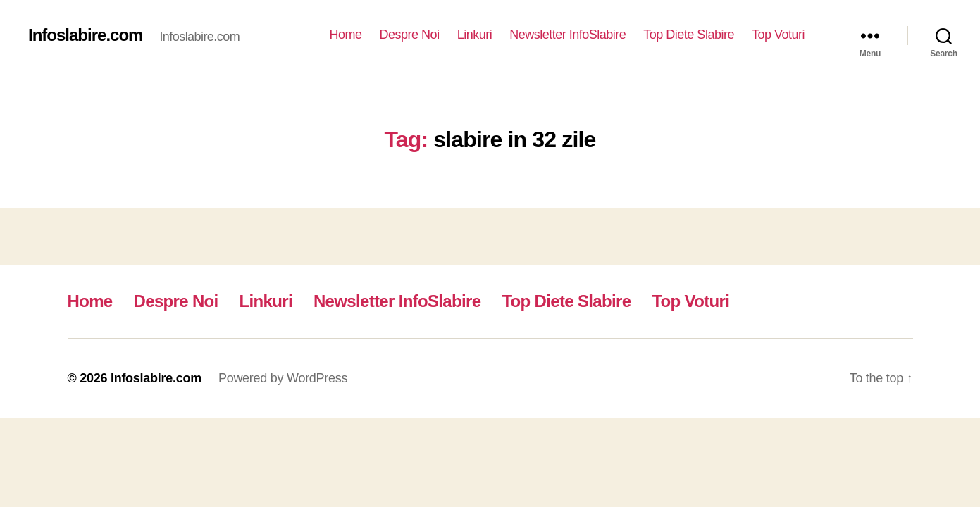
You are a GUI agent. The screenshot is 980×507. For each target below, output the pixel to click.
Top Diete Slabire (689, 35)
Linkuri (475, 35)
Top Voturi (778, 35)
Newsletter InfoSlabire (567, 35)
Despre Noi (410, 35)
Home (346, 35)
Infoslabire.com (85, 35)
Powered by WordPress (283, 378)
